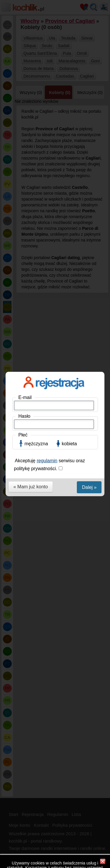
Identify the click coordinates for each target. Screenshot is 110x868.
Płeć (23, 116)
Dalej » (89, 168)
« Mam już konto (31, 168)
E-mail (25, 79)
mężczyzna (36, 125)
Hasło (24, 97)
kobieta (70, 125)
